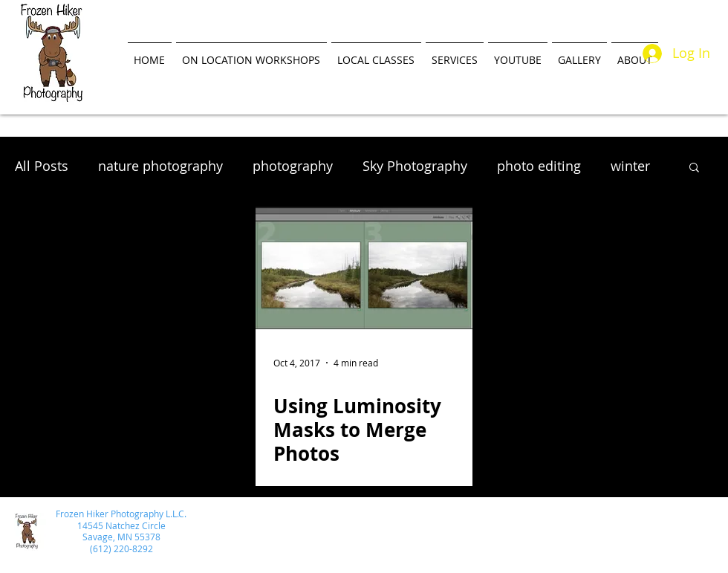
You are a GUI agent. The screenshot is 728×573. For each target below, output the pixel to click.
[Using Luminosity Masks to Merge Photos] (364, 268)
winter (630, 166)
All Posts (42, 166)
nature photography (160, 166)
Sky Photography (415, 166)
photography (293, 166)
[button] (694, 168)
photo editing (539, 166)
